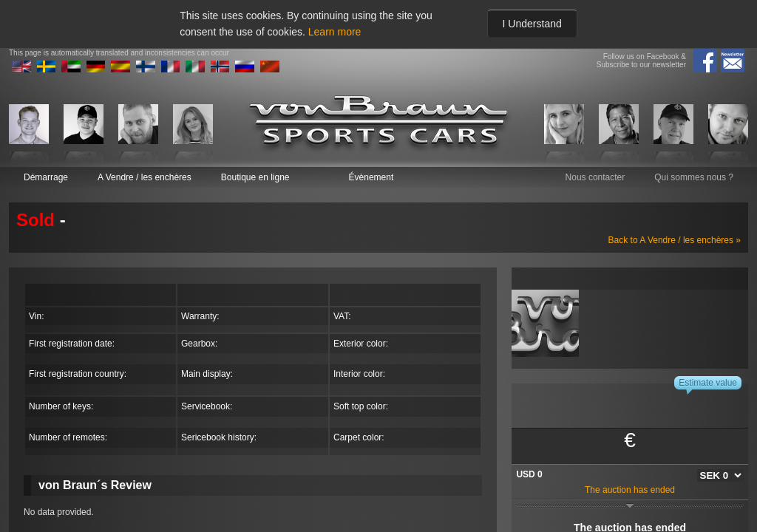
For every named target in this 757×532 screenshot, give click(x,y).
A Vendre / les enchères (145, 177)
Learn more (335, 32)
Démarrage (46, 177)
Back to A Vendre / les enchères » (675, 240)
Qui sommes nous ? (694, 177)
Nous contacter (595, 177)
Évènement (371, 177)
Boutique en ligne (255, 177)
